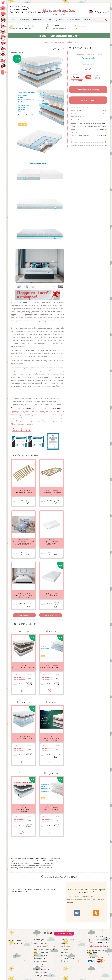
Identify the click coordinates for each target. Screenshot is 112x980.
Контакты (88, 20)
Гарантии (49, 20)
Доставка (60, 20)
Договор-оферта (15, 943)
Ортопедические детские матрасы (24, 412)
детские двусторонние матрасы (39, 418)
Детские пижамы (41, 955)
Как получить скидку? (64, 934)
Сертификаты (37, 20)
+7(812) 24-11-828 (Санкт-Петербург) (30, 12)
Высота (29, 674)
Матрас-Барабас (15, 940)
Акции (14, 20)
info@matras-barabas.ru (99, 946)
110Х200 (22, 604)
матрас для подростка (25, 424)
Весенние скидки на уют (59, 36)
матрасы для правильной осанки (38, 415)
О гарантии (80, 55)
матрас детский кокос (47, 412)
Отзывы (99, 55)
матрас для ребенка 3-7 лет (35, 421)
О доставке (90, 55)
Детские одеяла (40, 964)
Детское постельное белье (44, 949)
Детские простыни (41, 952)
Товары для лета (41, 976)
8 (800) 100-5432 (21, 9)
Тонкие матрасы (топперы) (44, 946)
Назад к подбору (89, 58)
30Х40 (50, 553)
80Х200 (22, 502)
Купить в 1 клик (88, 100)
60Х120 (89, 69)
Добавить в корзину (88, 90)
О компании (24, 20)
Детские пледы (40, 967)
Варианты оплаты (74, 20)
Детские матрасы (41, 943)
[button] (23, 488)
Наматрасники (40, 958)
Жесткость (17, 674)
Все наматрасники (51, 615)
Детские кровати (41, 973)
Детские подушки (41, 961)
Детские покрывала (42, 970)
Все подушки (24, 615)
